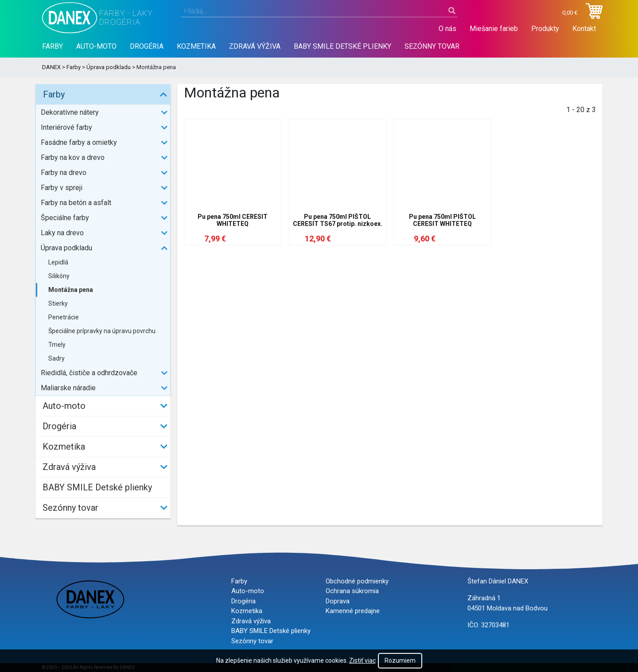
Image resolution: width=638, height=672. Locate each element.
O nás (447, 29)
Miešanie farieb (494, 29)
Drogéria (147, 46)
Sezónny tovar (432, 46)
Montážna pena (71, 290)
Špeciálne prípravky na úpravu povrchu (102, 331)
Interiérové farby (66, 127)
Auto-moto (96, 46)
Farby (53, 46)
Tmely (57, 345)
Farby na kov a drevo (73, 157)
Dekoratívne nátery (70, 112)
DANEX (51, 67)
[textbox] (319, 11)
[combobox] (319, 11)
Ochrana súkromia (352, 591)
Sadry (56, 358)
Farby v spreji (62, 188)
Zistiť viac (362, 660)
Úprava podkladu (109, 67)
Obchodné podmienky (357, 581)
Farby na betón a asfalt (76, 203)
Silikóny (59, 276)
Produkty (545, 29)
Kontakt (584, 29)
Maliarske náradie (68, 388)
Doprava (338, 601)
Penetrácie (64, 317)
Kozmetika (196, 46)
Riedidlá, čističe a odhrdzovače (89, 373)
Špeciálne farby (65, 218)
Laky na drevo (62, 233)
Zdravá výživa (255, 46)
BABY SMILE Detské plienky (342, 46)
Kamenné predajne (353, 611)
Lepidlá (58, 262)
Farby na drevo (64, 173)
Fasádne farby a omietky (79, 142)
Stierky (58, 303)
